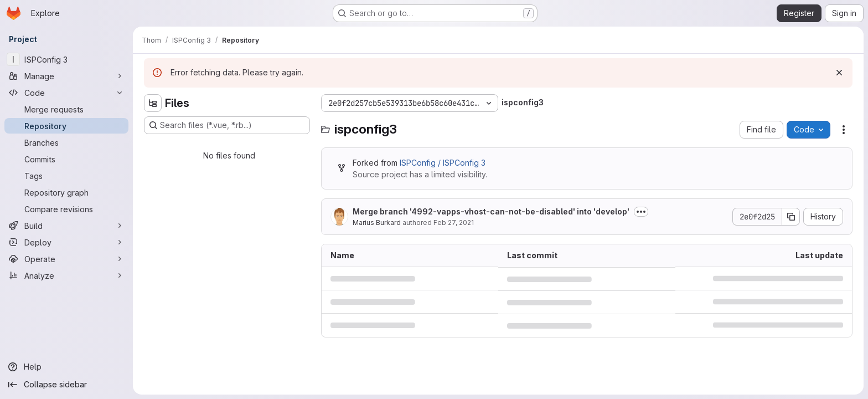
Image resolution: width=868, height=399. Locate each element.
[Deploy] (66, 242)
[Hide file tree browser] (153, 103)
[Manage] (66, 76)
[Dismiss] (839, 73)
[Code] (66, 93)
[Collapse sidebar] (66, 385)
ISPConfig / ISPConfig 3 (443, 163)
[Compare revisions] (66, 209)
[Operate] (66, 259)
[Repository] (66, 126)
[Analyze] (66, 275)
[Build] (66, 226)
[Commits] (66, 159)
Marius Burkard (377, 222)
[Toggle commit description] (641, 212)
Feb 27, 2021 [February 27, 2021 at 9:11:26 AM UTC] (454, 222)
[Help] (66, 367)
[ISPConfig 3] (66, 59)
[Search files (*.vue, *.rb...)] (227, 125)
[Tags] (66, 176)
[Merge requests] (66, 109)
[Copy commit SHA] (791, 217)
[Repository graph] (66, 192)
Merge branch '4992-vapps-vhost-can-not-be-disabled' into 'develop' (491, 211)
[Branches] (66, 142)
